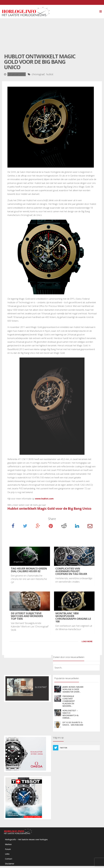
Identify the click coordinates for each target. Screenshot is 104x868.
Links (7, 854)
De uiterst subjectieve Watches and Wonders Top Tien (27, 616)
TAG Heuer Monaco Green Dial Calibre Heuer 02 (29, 570)
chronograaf (38, 74)
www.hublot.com (44, 499)
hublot (50, 74)
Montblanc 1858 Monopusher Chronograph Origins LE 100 (73, 617)
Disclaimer (10, 864)
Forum (8, 849)
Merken (8, 844)
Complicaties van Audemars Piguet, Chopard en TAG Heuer (71, 571)
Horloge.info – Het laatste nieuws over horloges (26, 839)
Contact (9, 859)
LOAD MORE (87, 641)
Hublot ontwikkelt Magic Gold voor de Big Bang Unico (49, 508)
